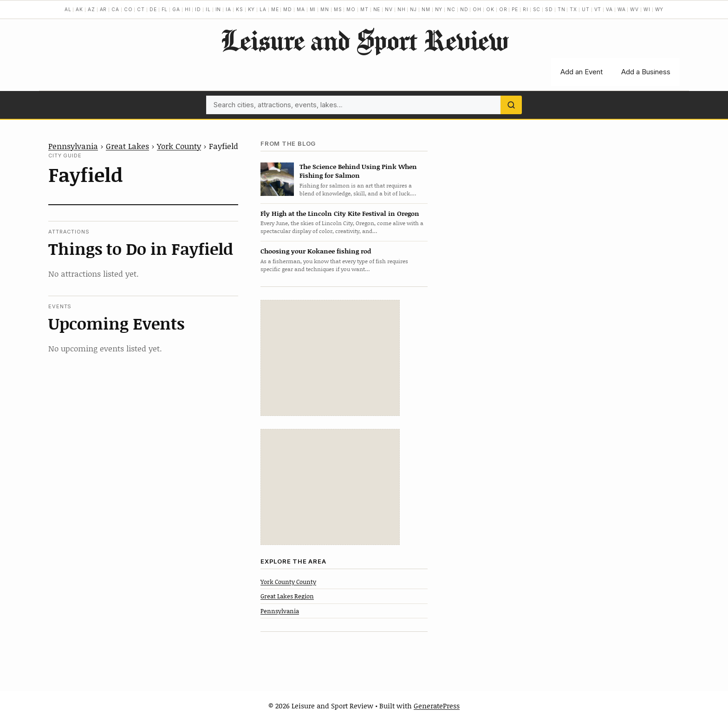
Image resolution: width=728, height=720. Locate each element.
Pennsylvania (73, 146)
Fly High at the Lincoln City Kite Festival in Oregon (340, 213)
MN (325, 9)
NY (439, 9)
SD (549, 9)
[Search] (511, 105)
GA (176, 9)
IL (208, 9)
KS (240, 9)
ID (198, 9)
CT (141, 9)
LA (263, 9)
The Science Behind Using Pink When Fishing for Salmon (358, 171)
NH (402, 9)
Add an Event (582, 72)
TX (573, 9)
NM (426, 9)
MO (351, 9)
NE (377, 9)
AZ (91, 9)
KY (252, 9)
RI (526, 9)
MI (313, 9)
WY (660, 9)
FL (165, 9)
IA (228, 9)
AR (104, 9)
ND (464, 9)
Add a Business (646, 72)
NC (451, 9)
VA (609, 9)
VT (598, 9)
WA (622, 9)
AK (79, 9)
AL (68, 9)
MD (288, 9)
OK (490, 9)
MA (301, 9)
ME (275, 9)
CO (128, 9)
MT (364, 9)
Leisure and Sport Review (364, 40)
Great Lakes (127, 146)
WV (634, 9)
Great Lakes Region (287, 596)
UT (586, 9)
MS (338, 9)
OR (503, 9)
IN (218, 9)
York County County (288, 582)
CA (115, 9)
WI (647, 9)
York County (179, 146)
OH (477, 9)
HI (188, 9)
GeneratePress (437, 706)
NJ (413, 9)
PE (515, 9)
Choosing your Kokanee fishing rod (316, 251)
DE (153, 9)
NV (389, 9)
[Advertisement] (330, 358)
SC (537, 9)
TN (562, 9)
